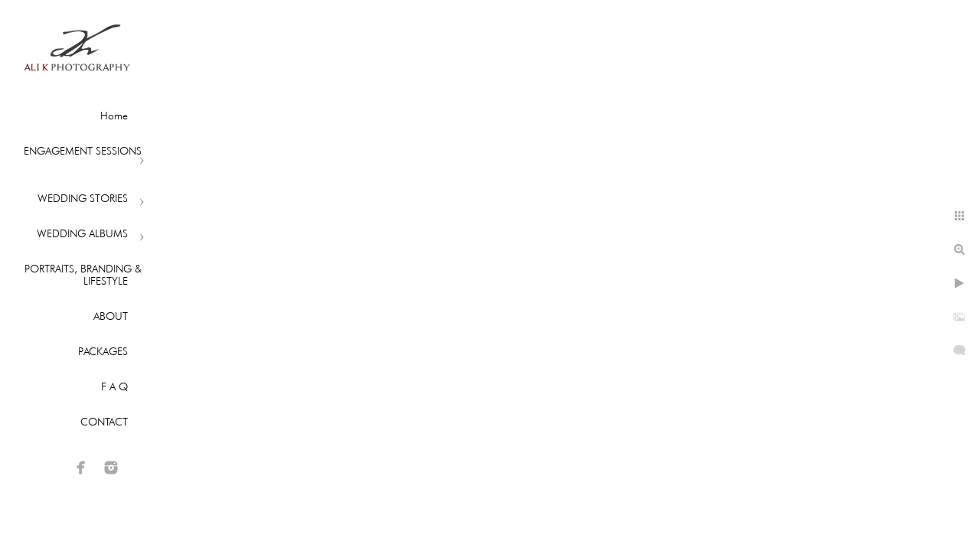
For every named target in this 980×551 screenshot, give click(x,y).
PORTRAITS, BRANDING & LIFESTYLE (83, 275)
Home (114, 116)
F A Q (114, 386)
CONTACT (104, 422)
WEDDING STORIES (83, 198)
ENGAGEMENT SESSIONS (83, 151)
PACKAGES (103, 351)
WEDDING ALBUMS (82, 233)
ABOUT (111, 316)
